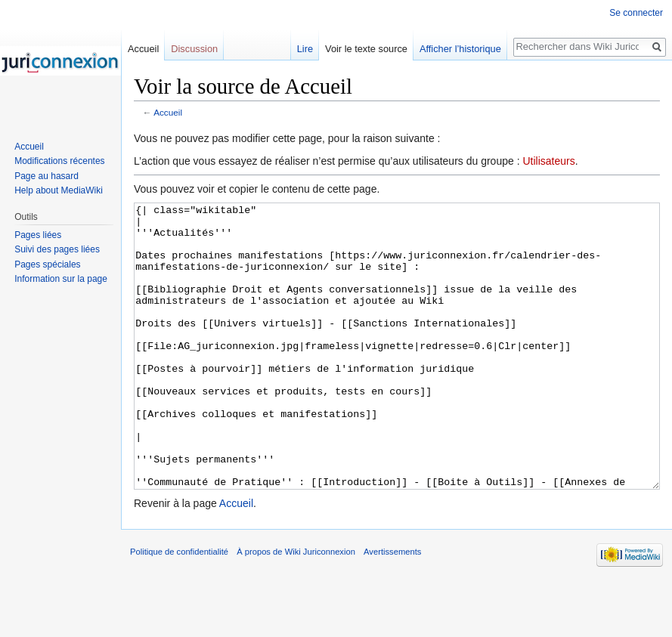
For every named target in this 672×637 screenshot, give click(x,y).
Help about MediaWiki (59, 190)
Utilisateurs (548, 161)
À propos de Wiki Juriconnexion (296, 608)
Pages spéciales (47, 264)
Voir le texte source (366, 49)
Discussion (194, 49)
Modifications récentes (59, 161)
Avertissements (392, 608)
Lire (305, 49)
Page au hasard (46, 176)
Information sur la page (61, 279)
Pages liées (38, 235)
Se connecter (636, 13)
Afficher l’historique (460, 49)
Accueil (168, 112)
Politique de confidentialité (179, 608)
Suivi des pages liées (57, 249)
